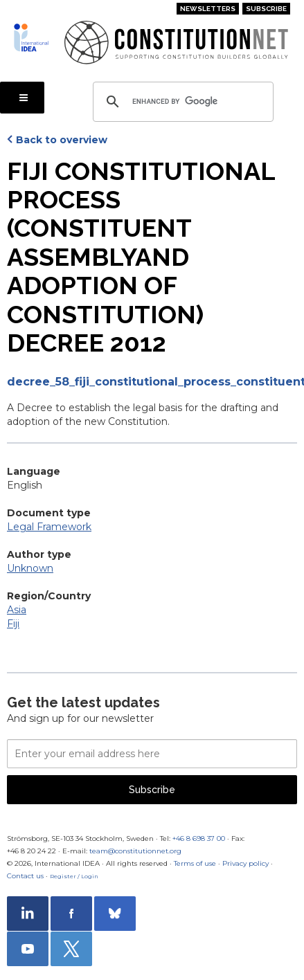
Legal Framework (49, 527)
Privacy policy (245, 863)
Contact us (25, 876)
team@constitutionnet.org (135, 851)
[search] (181, 102)
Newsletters (208, 9)
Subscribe (266, 9)
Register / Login (74, 876)
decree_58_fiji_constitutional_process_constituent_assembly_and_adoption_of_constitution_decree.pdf (152, 382)
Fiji (13, 624)
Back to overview (62, 140)
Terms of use (195, 863)
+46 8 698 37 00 (199, 838)
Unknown (30, 568)
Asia (17, 610)
